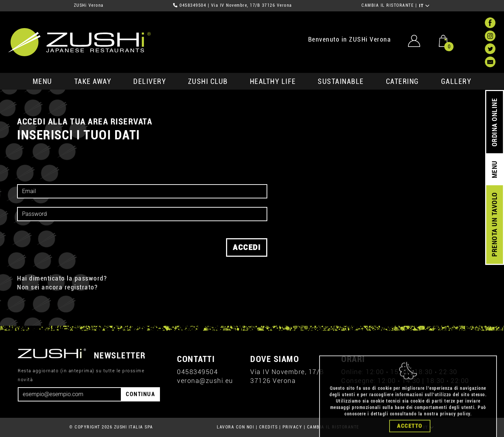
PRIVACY (293, 427)
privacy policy (455, 428)
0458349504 (193, 5)
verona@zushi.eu (205, 381)
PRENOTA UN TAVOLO (495, 225)
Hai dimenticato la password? (62, 278)
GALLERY (456, 81)
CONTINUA (140, 394)
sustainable (341, 81)
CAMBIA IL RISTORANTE (388, 5)
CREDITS (269, 427)
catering (403, 81)
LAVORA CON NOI (235, 427)
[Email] (70, 394)
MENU (42, 81)
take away (93, 81)
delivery (150, 81)
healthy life (273, 81)
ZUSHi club (208, 81)
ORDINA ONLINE (495, 122)
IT (425, 6)
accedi (247, 247)
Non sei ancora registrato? (57, 287)
